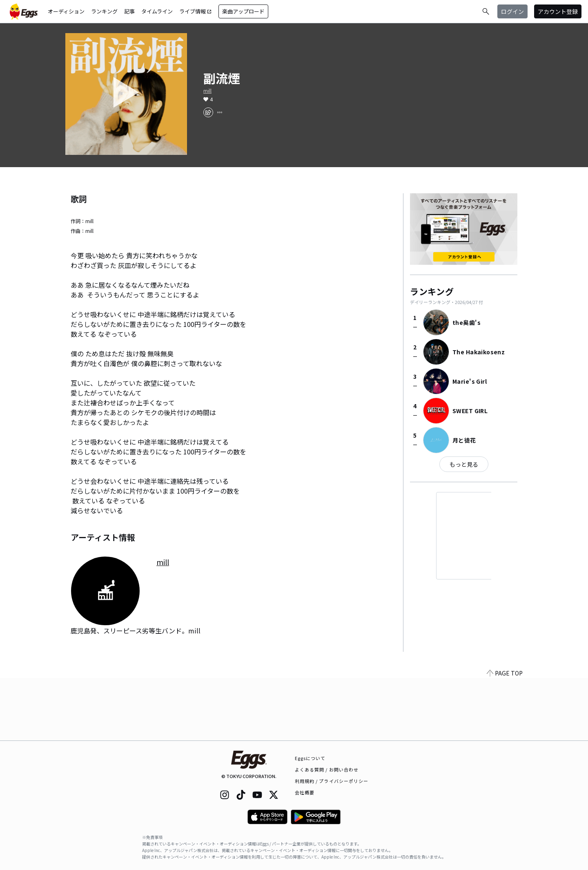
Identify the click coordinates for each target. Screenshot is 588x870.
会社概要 (305, 792)
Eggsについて (310, 758)
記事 (129, 11)
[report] (220, 112)
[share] (208, 112)
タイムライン (157, 11)
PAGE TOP (505, 736)
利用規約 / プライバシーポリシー (332, 781)
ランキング (104, 11)
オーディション (66, 11)
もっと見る (464, 464)
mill (207, 91)
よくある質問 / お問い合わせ (327, 769)
